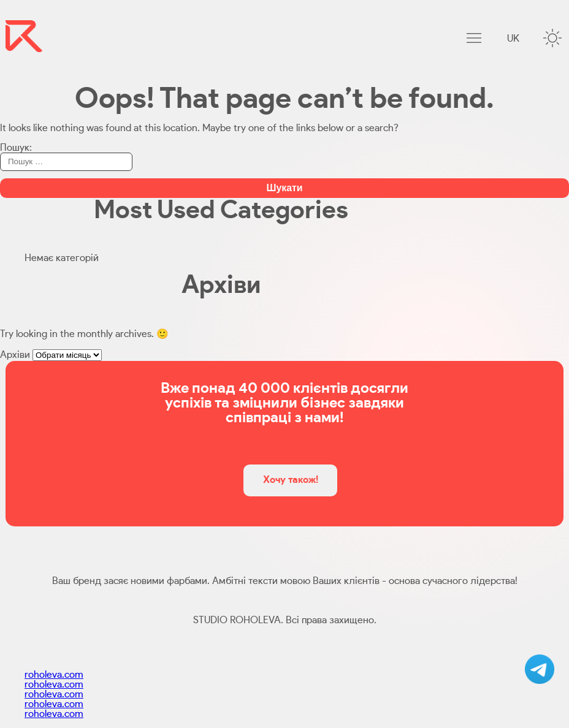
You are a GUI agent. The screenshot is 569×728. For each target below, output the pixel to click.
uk (513, 39)
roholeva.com (54, 675)
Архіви (15, 355)
